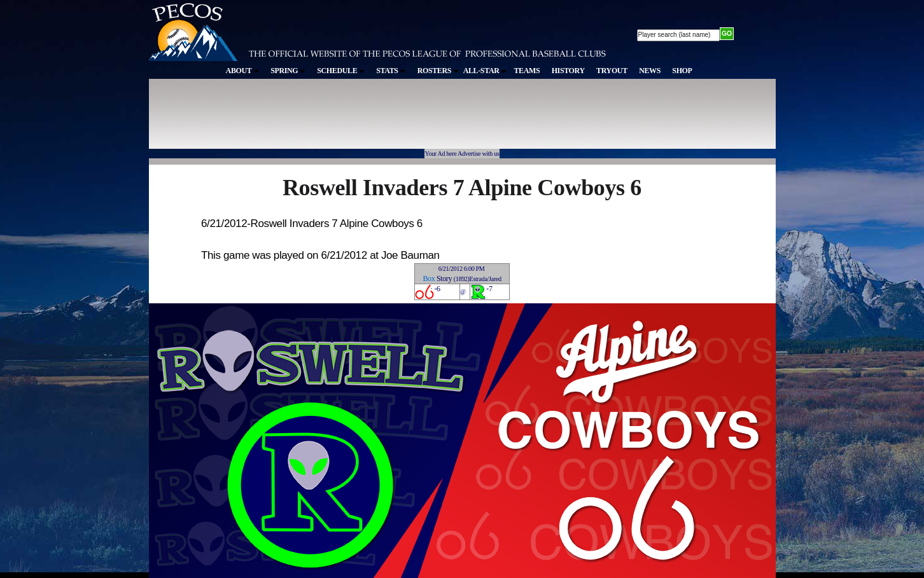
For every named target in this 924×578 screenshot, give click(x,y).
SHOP (682, 71)
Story (444, 279)
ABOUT (242, 71)
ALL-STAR (485, 71)
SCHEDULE (341, 71)
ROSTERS (438, 71)
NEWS (650, 71)
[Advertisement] (383, 120)
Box (429, 279)
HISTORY (568, 71)
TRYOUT (612, 71)
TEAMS (527, 71)
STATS (391, 71)
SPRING (288, 71)
